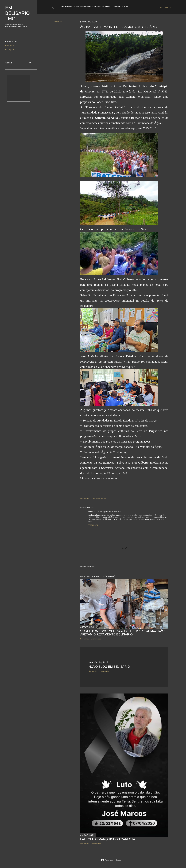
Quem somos (83, 6)
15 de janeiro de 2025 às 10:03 (111, 512)
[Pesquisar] (166, 8)
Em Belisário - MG (17, 13)
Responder (93, 525)
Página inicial (68, 6)
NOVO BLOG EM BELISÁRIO (109, 667)
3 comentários (96, 844)
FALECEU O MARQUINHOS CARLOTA (108, 839)
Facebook (10, 46)
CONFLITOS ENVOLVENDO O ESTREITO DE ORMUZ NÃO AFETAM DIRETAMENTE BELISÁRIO (122, 633)
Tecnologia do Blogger (111, 860)
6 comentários (104, 671)
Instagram (10, 50)
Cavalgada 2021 (119, 6)
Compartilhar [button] (57, 21)
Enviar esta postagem (99, 498)
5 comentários (96, 639)
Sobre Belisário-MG (100, 6)
